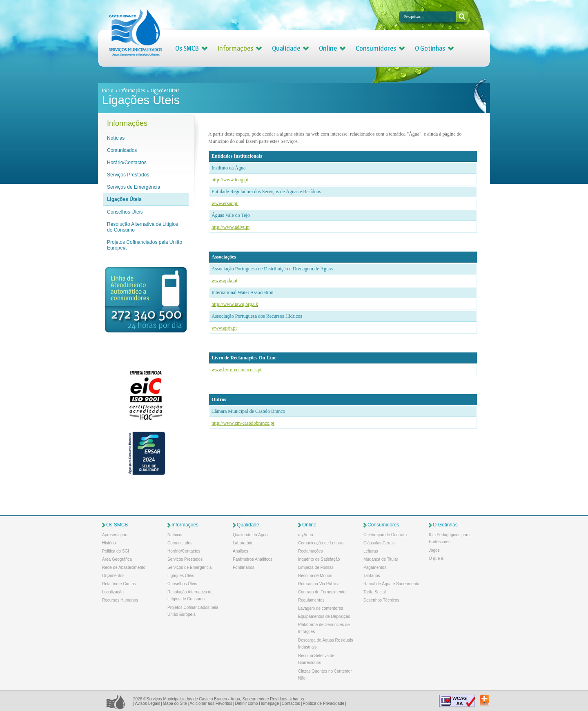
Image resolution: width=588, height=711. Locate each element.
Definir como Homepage (257, 703)
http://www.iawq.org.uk (235, 304)
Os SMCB (187, 48)
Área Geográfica (117, 559)
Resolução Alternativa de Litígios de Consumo (143, 227)
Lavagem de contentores (321, 608)
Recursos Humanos (120, 600)
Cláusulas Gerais (379, 543)
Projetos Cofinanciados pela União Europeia (145, 245)
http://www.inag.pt (230, 180)
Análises (241, 551)
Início (108, 90)
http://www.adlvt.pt (231, 227)
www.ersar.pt (225, 203)
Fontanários (244, 567)
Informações (235, 48)
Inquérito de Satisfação (319, 559)
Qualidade (286, 48)
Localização (113, 592)
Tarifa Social (374, 592)
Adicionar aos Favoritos (211, 703)
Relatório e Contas (119, 584)
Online (328, 48)
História (109, 543)
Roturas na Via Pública (319, 584)
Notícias (116, 138)
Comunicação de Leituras (321, 543)
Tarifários (372, 576)
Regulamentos (311, 600)
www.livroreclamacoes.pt (237, 370)
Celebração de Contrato (385, 535)
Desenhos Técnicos (381, 600)
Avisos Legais (148, 703)
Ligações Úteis (124, 199)
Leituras (371, 551)
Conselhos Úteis (125, 212)
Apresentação (115, 535)
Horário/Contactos (127, 163)
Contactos (291, 703)
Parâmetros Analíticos (253, 559)
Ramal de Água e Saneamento (391, 584)
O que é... (438, 558)
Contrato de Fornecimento (322, 592)
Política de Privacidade (323, 703)
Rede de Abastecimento (124, 567)
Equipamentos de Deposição (324, 616)
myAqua (306, 535)
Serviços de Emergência (134, 187)
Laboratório (243, 543)
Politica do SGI (116, 551)
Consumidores (376, 48)
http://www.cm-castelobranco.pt (243, 423)
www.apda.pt (224, 281)
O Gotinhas (430, 48)
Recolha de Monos (315, 576)
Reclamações (311, 551)
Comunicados (122, 150)
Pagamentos (375, 567)
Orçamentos (113, 576)
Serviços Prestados (128, 175)
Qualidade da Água (250, 535)
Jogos (434, 550)
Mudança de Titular (381, 559)
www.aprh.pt (224, 328)
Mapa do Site (175, 703)
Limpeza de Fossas (316, 567)
